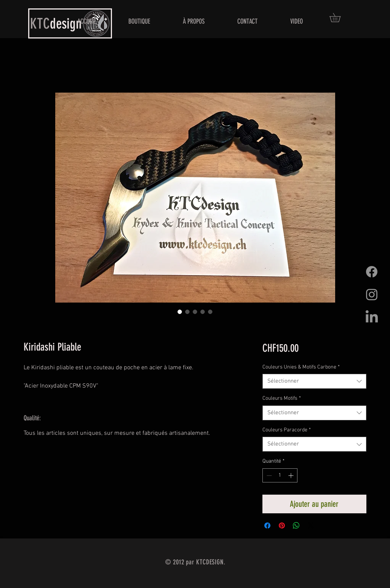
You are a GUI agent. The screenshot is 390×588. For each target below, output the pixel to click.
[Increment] (292, 475)
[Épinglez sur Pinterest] (282, 526)
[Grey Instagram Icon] (372, 295)
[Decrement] (268, 475)
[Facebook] (372, 272)
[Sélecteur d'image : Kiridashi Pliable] (180, 312)
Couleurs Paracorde (287, 430)
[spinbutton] (280, 475)
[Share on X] (311, 526)
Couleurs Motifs (282, 398)
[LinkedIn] (372, 317)
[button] (339, 18)
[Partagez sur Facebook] (267, 526)
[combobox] (314, 381)
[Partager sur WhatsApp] (296, 526)
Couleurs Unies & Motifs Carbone (301, 367)
